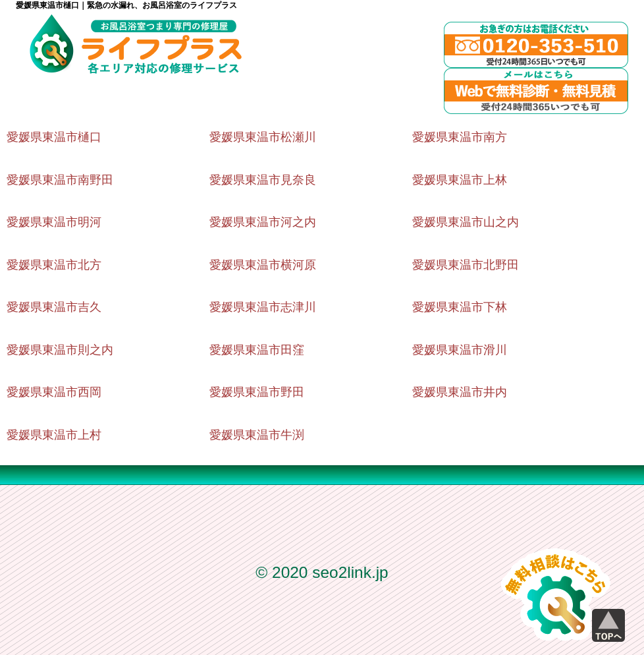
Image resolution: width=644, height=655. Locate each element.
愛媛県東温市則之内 (60, 350)
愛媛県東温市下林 (460, 307)
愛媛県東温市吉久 (54, 307)
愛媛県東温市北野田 (466, 265)
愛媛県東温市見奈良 (263, 180)
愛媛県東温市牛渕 (257, 435)
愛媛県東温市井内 (460, 392)
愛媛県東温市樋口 (54, 137)
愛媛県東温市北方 (54, 265)
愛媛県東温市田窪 (257, 350)
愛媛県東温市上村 (54, 435)
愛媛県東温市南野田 (60, 180)
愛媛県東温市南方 (460, 137)
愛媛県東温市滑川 (460, 350)
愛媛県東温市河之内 (263, 222)
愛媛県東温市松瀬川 (263, 137)
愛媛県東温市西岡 (54, 392)
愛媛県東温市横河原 (263, 265)
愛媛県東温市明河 (54, 222)
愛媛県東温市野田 (257, 392)
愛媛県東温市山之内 (466, 222)
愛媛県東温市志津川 (263, 307)
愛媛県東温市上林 (460, 180)
